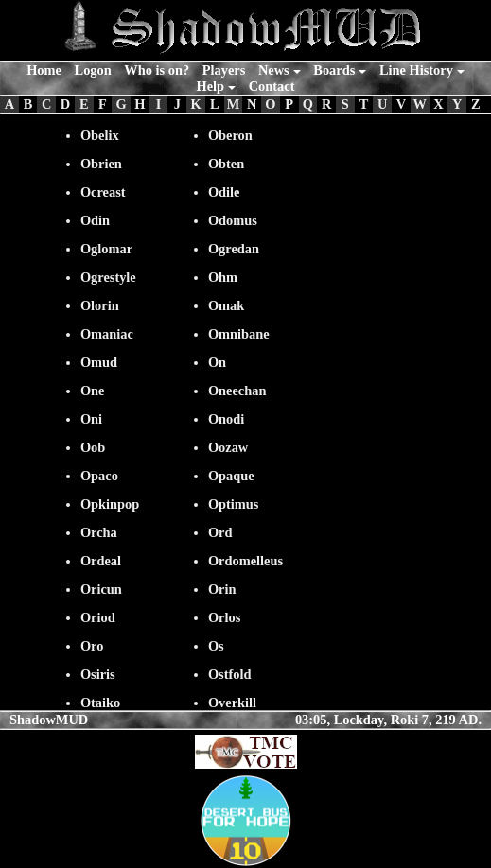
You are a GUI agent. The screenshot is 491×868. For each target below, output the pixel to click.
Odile (224, 192)
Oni (91, 419)
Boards (334, 70)
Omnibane (239, 334)
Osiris (98, 674)
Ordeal (101, 561)
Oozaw (228, 447)
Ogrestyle (108, 277)
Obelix (100, 135)
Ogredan (234, 249)
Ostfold (230, 674)
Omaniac (107, 334)
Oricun (101, 589)
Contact (272, 86)
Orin (222, 589)
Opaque (231, 476)
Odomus (233, 220)
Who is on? (157, 70)
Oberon (230, 135)
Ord (220, 532)
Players (224, 70)
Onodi (226, 419)
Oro (92, 646)
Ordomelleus (245, 561)
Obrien (101, 164)
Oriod (98, 617)
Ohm (223, 277)
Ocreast (103, 192)
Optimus (234, 504)
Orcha (99, 532)
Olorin (100, 305)
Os (216, 646)
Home (44, 70)
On (217, 362)
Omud (99, 362)
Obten (226, 164)
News (274, 70)
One (93, 391)
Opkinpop (110, 504)
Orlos (224, 617)
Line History (416, 70)
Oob (93, 447)
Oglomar (106, 249)
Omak (226, 305)
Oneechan (237, 391)
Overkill (232, 703)
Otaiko (100, 703)
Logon (93, 70)
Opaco (99, 476)
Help (211, 86)
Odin (95, 220)
